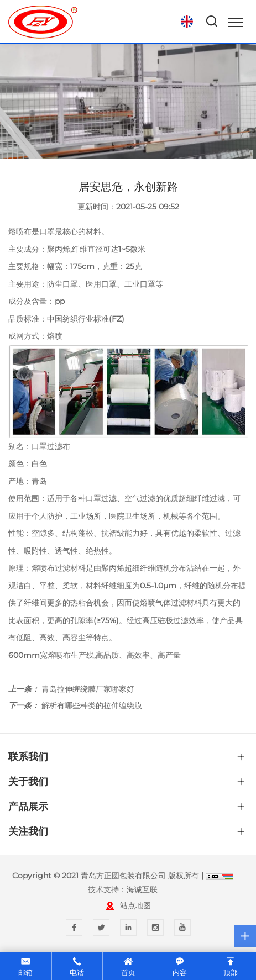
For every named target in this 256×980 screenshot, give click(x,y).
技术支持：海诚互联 (123, 889)
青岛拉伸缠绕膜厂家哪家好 (88, 689)
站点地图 (135, 905)
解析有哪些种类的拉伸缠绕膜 (92, 705)
